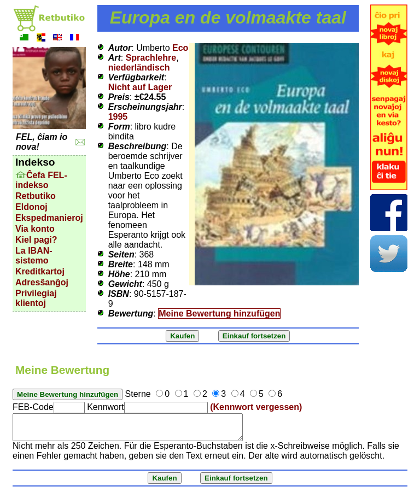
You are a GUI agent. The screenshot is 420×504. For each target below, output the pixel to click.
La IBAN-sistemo (34, 256)
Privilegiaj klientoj (36, 298)
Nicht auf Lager (140, 87)
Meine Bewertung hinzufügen (219, 313)
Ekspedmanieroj (49, 218)
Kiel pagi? (36, 240)
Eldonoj (31, 207)
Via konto (35, 229)
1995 (118, 117)
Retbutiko (36, 196)
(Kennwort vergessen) (256, 407)
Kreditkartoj (40, 271)
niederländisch (139, 68)
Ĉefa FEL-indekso (41, 180)
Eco (180, 48)
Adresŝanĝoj (42, 282)
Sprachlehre (151, 58)
